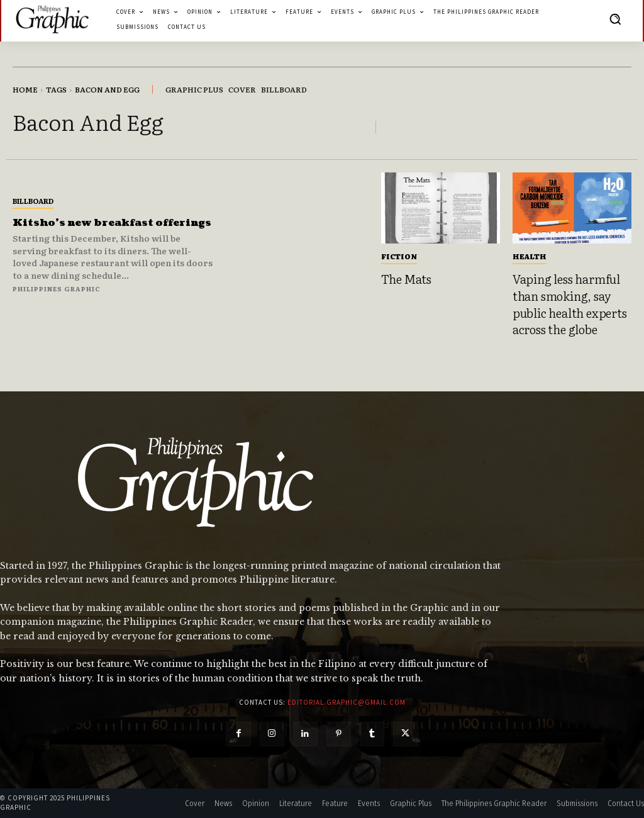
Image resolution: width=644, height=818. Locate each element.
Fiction (399, 256)
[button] (615, 19)
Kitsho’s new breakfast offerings (85, 222)
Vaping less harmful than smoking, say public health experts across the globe (570, 304)
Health (530, 256)
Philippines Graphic (57, 295)
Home (25, 89)
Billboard (33, 194)
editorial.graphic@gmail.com (347, 702)
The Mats (406, 279)
